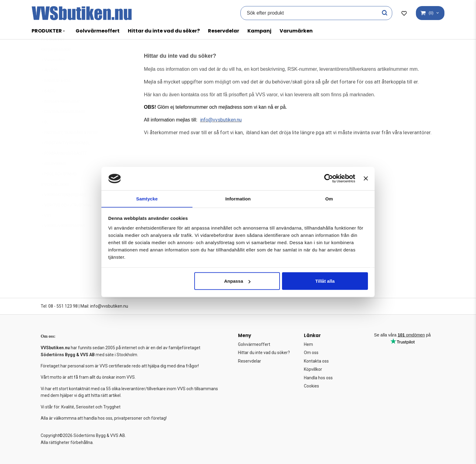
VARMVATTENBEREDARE (64, 210)
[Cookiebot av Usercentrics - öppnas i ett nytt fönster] (329, 178)
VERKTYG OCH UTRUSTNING (66, 220)
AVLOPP (49, 85)
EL (44, 137)
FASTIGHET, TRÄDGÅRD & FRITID (69, 148)
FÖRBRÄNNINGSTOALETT (64, 168)
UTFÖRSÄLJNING (55, 200)
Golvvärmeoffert (98, 31)
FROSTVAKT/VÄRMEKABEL (65, 158)
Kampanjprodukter (56, 64)
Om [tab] (329, 198)
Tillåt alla (325, 281)
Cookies (311, 386)
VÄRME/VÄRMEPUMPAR (63, 241)
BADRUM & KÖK (56, 96)
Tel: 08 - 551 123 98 (59, 306)
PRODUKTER (47, 31)
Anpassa (237, 281)
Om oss (311, 353)
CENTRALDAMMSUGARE (63, 127)
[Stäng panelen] (366, 178)
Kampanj (259, 31)
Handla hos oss (318, 378)
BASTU (48, 106)
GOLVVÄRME (53, 179)
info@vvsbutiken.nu (222, 120)
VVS (46, 230)
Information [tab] (238, 198)
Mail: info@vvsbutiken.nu (104, 306)
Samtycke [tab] (147, 198)
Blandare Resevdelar (60, 116)
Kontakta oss (316, 361)
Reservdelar (224, 31)
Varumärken (296, 31)
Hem (308, 344)
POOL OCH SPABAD (59, 189)
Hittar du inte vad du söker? (164, 31)
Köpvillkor (313, 369)
